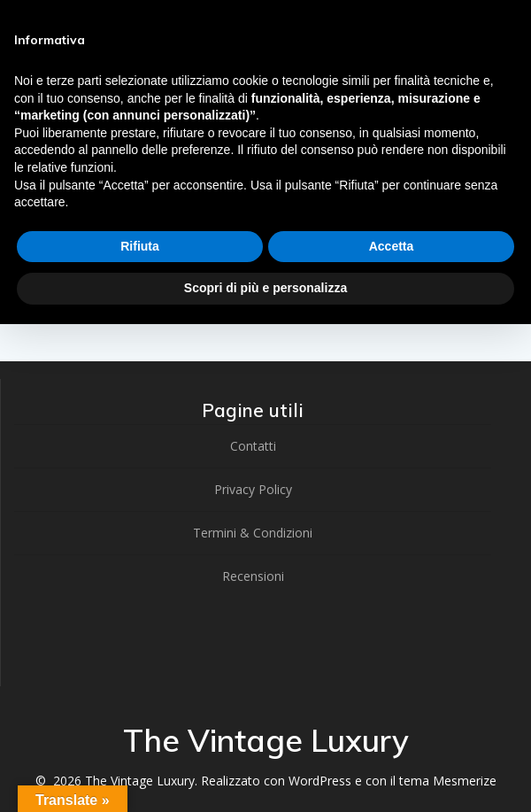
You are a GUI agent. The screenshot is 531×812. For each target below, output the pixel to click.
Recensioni (253, 576)
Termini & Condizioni (253, 533)
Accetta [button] (392, 246)
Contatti (253, 446)
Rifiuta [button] (140, 246)
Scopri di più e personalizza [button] (265, 288)
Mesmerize (465, 781)
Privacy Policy (253, 489)
